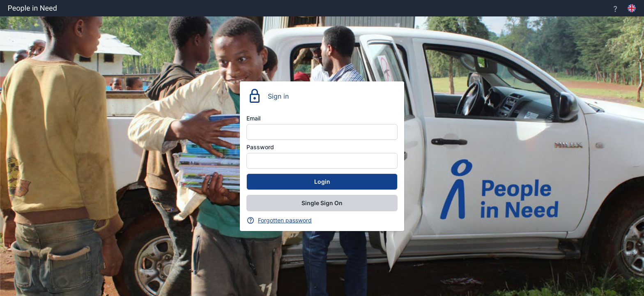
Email (253, 118)
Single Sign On (322, 203)
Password (260, 147)
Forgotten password (285, 220)
